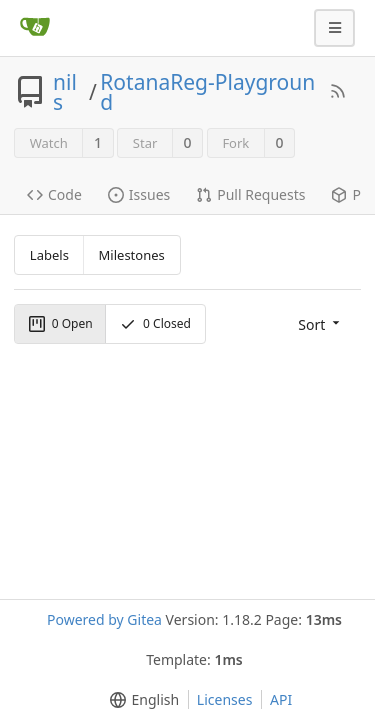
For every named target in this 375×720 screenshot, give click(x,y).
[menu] (320, 323)
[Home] (35, 28)
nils (65, 92)
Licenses (225, 699)
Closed (155, 323)
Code (54, 194)
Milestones (132, 255)
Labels (49, 255)
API (281, 699)
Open (61, 323)
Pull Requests (250, 194)
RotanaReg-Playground (207, 92)
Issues (139, 194)
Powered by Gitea (104, 619)
